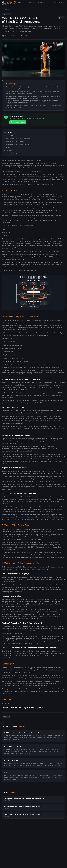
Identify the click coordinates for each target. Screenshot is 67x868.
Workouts (21, 3)
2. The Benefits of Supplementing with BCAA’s (17, 139)
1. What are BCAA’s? (10, 136)
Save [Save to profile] (61, 18)
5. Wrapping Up (9, 147)
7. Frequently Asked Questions (13, 153)
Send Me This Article (18, 122)
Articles (31, 3)
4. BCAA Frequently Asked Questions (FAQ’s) (17, 144)
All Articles (6, 9)
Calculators (42, 3)
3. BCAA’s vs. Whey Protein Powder (14, 142)
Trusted (53, 3)
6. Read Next (8, 150)
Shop (62, 3)
